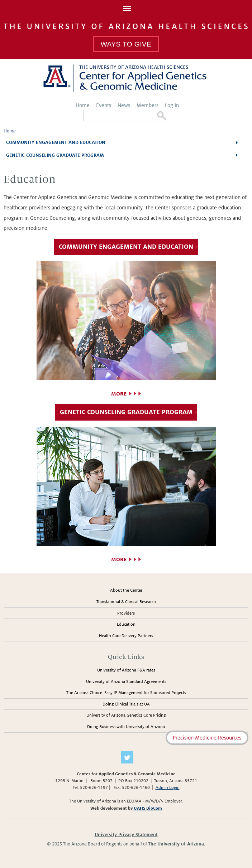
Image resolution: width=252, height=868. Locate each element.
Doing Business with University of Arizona (126, 727)
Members (148, 105)
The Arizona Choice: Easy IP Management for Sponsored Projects (126, 693)
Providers (126, 613)
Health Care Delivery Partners (126, 636)
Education (126, 624)
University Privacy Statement (126, 835)
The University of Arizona (176, 844)
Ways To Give (126, 44)
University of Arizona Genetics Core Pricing (126, 715)
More (119, 394)
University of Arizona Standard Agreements (126, 682)
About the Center (126, 590)
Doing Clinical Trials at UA (126, 704)
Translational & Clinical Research (126, 602)
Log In (172, 105)
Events (104, 105)
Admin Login (168, 788)
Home (83, 105)
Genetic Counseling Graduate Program (55, 155)
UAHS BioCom (148, 808)
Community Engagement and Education (56, 142)
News (124, 105)
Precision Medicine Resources (207, 738)
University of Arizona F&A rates (126, 670)
